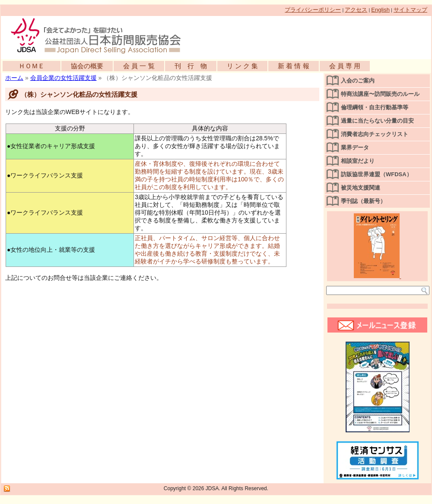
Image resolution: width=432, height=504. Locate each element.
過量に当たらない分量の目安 (377, 121)
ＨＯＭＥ (32, 66)
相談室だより (358, 161)
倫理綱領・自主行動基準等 (375, 107)
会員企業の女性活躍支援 (64, 78)
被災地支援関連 (361, 188)
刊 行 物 (191, 66)
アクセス (356, 10)
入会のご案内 (358, 81)
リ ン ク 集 (243, 66)
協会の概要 (87, 66)
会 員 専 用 (345, 66)
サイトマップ (410, 10)
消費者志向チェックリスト (375, 134)
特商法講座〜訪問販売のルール (380, 94)
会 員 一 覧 (139, 66)
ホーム (14, 78)
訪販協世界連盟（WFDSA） (376, 174)
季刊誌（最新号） (363, 201)
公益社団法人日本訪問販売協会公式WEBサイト (100, 35)
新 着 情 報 (294, 66)
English (380, 10)
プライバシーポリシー (313, 10)
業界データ (355, 147)
